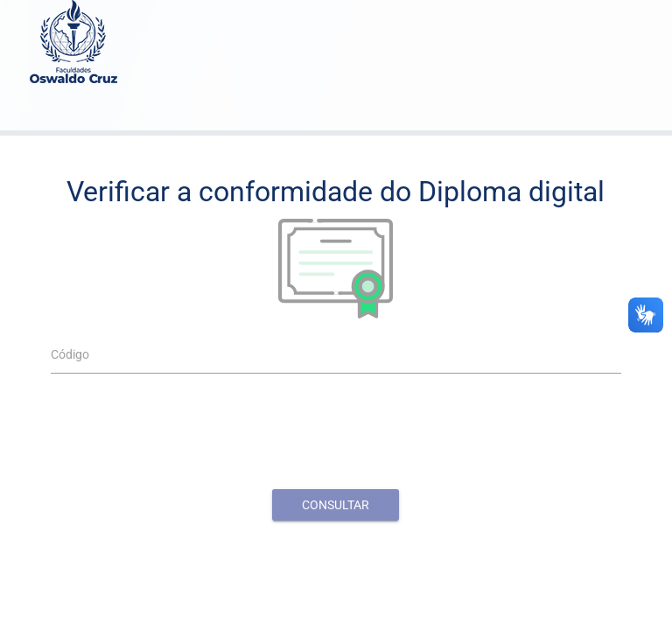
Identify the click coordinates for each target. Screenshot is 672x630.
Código (70, 354)
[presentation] (336, 437)
